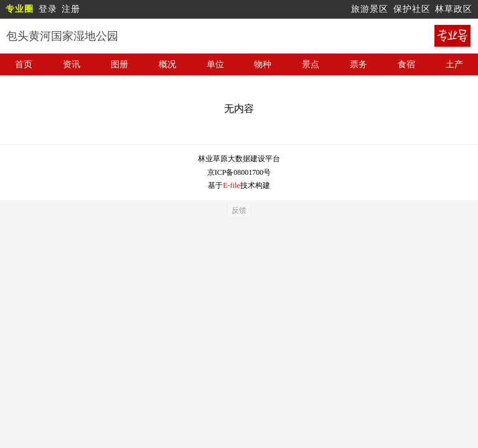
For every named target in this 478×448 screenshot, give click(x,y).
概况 (167, 64)
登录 (48, 9)
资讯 (72, 64)
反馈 (239, 210)
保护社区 (412, 9)
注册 (71, 9)
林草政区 (454, 9)
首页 (24, 64)
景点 (311, 64)
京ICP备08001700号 (239, 172)
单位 (215, 64)
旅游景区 (370, 9)
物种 (263, 64)
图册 (119, 64)
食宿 (406, 64)
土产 (454, 64)
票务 (358, 64)
